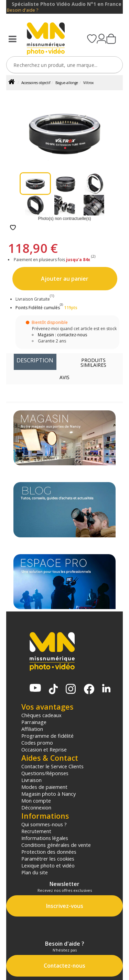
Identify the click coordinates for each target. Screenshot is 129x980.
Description (35, 360)
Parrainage (34, 722)
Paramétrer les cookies (48, 859)
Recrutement (36, 831)
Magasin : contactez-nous (62, 335)
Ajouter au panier (65, 279)
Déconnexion (36, 807)
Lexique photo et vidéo (48, 865)
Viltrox (88, 83)
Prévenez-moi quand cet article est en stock (74, 329)
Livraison (31, 780)
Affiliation (32, 729)
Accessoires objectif (36, 83)
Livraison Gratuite (35, 299)
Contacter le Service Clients (52, 766)
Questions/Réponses (45, 773)
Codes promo (37, 743)
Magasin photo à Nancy (49, 794)
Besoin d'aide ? (23, 10)
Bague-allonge (67, 83)
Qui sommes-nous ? (44, 824)
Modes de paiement (44, 787)
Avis (64, 377)
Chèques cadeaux (41, 715)
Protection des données (49, 852)
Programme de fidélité (47, 736)
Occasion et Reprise (44, 749)
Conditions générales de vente (56, 845)
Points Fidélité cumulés (38, 308)
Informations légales (45, 838)
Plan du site (35, 872)
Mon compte (36, 801)
